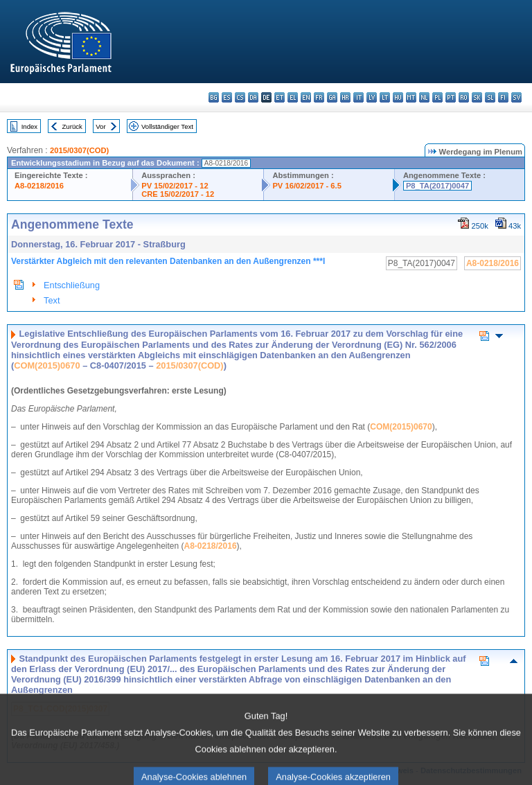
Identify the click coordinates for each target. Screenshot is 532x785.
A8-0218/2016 (39, 186)
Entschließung (72, 285)
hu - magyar (398, 97)
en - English (306, 97)
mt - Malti (411, 97)
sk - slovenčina (477, 97)
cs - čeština (240, 97)
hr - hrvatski (345, 97)
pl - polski (437, 97)
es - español (227, 97)
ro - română (464, 97)
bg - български (214, 97)
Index (29, 126)
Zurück (72, 126)
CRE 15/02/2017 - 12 (178, 194)
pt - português (451, 97)
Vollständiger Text (167, 126)
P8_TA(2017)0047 (437, 186)
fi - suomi (503, 97)
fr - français (319, 97)
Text (52, 300)
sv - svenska (516, 97)
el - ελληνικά (293, 97)
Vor (100, 126)
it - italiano (358, 97)
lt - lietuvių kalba (385, 97)
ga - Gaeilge (332, 97)
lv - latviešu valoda (372, 97)
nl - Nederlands (424, 97)
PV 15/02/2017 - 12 (175, 186)
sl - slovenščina (490, 97)
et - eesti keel (280, 97)
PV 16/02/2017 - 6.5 (307, 186)
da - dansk (253, 97)
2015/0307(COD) (79, 150)
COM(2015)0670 (47, 365)
